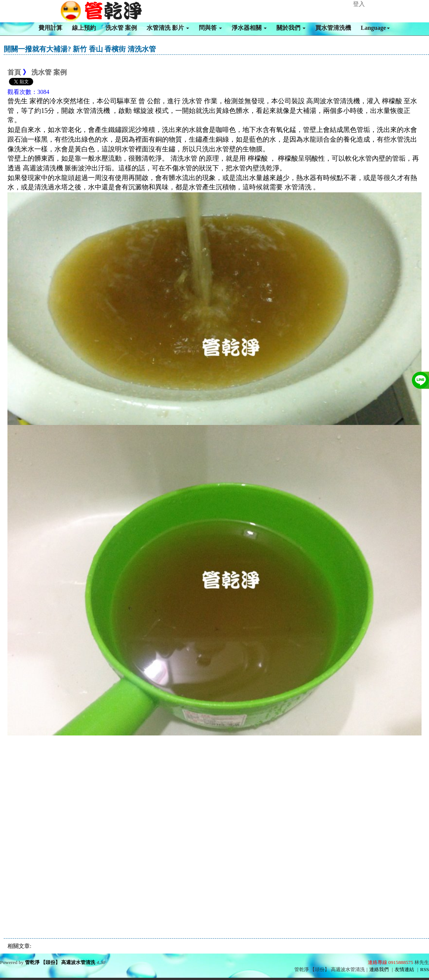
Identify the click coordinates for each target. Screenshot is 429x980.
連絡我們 (379, 969)
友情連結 (404, 969)
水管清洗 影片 (168, 28)
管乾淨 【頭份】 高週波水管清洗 (60, 962)
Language (375, 28)
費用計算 (50, 28)
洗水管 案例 (121, 28)
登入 (359, 4)
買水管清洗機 (333, 28)
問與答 (210, 28)
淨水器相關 (249, 28)
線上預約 (84, 28)
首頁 (14, 72)
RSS (425, 969)
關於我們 (291, 28)
